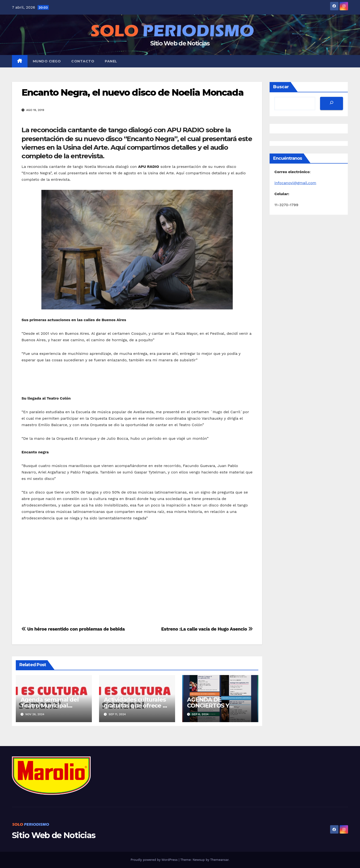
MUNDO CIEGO (47, 61)
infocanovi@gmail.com (295, 183)
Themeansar (219, 860)
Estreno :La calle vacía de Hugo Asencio (207, 629)
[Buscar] (332, 103)
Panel (111, 61)
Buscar (281, 87)
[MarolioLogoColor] (51, 775)
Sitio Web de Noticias (180, 43)
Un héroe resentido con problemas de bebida (73, 629)
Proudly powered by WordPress (155, 860)
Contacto (83, 61)
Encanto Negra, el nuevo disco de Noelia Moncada (133, 92)
